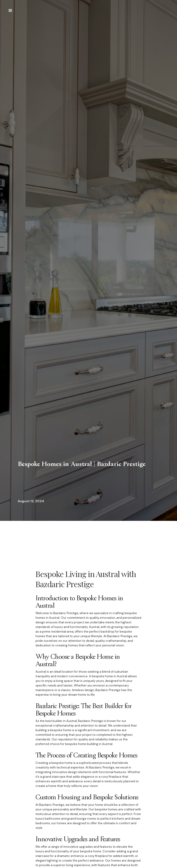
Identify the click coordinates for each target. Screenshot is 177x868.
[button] (10, 11)
